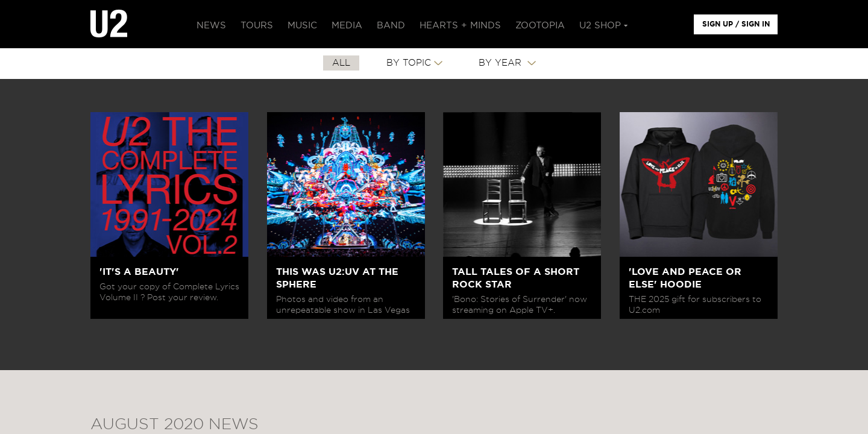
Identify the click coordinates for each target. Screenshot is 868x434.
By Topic (409, 63)
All (341, 63)
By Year (502, 63)
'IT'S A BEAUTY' (139, 272)
